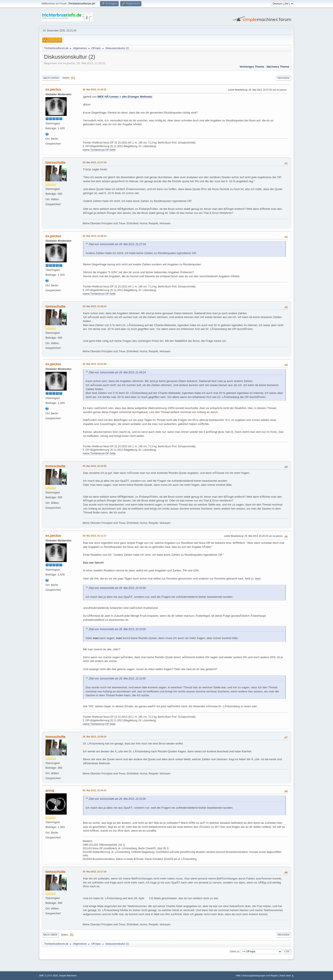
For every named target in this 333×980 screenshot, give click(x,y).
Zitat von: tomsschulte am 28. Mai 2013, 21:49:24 (117, 372)
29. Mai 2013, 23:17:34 (95, 872)
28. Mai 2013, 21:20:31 (95, 89)
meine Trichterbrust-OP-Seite (99, 150)
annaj (50, 790)
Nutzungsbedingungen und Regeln (260, 976)
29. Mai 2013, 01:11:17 (95, 536)
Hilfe (238, 976)
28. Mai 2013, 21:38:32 (95, 236)
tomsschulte (55, 163)
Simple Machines (68, 976)
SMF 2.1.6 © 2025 (48, 976)
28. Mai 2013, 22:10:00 (95, 466)
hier (257, 579)
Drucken (283, 78)
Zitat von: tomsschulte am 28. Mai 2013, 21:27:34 (117, 244)
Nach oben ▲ (287, 976)
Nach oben (50, 935)
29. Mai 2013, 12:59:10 (95, 737)
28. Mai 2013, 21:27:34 (95, 162)
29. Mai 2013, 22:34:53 (95, 790)
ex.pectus (53, 89)
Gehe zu (234, 951)
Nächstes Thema (278, 67)
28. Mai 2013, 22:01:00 (95, 364)
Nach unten (51, 78)
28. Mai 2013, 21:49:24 (95, 306)
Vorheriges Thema (252, 67)
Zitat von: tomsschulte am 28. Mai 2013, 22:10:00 (117, 588)
